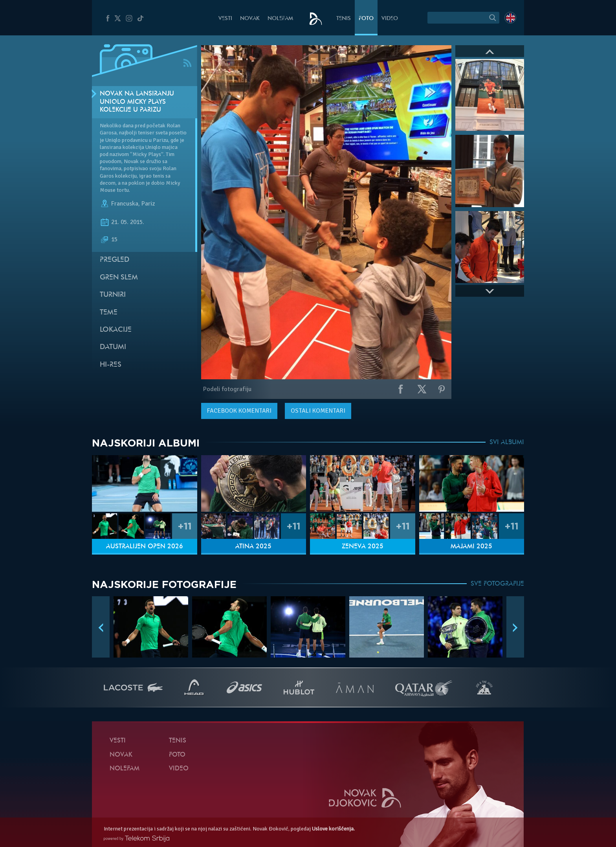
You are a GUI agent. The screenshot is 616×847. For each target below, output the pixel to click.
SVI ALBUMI (507, 443)
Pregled (115, 260)
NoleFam (280, 19)
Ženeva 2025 (363, 547)
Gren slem (119, 278)
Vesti (225, 19)
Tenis (344, 19)
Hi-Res (111, 365)
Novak (250, 19)
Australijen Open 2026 (145, 547)
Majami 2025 (471, 547)
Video (390, 19)
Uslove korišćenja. (333, 829)
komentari (239, 411)
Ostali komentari (318, 411)
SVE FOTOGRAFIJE (497, 584)
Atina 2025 (253, 547)
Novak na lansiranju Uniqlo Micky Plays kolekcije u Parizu (137, 102)
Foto (366, 19)
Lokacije (116, 330)
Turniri (113, 295)
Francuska (125, 204)
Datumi (113, 347)
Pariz (148, 204)
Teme (109, 313)
